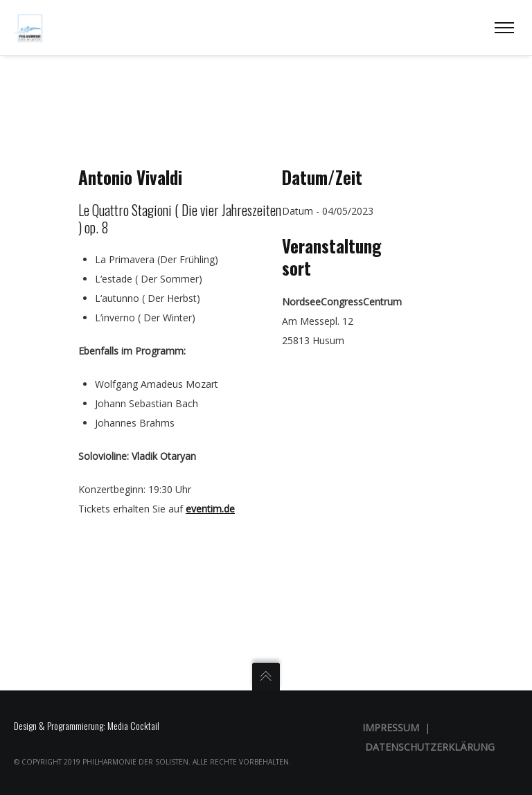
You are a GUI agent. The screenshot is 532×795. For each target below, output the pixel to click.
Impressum (391, 727)
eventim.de (210, 509)
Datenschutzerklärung (430, 747)
